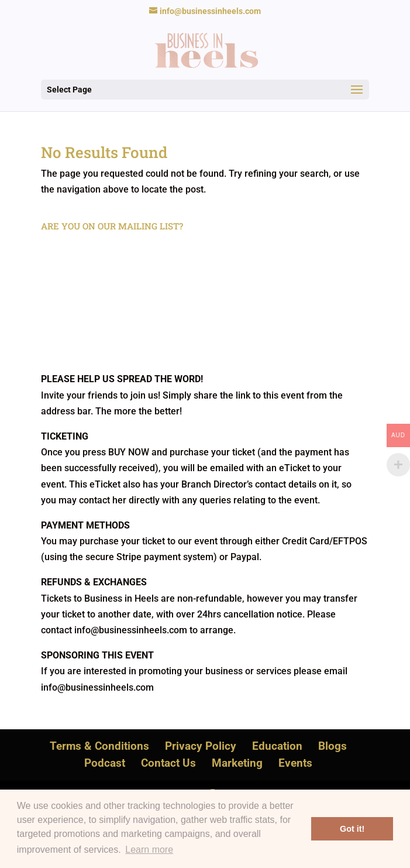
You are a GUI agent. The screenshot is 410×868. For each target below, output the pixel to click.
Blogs (333, 746)
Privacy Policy (201, 746)
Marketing (237, 763)
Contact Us (168, 763)
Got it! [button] (352, 829)
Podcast (105, 763)
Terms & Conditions (99, 746)
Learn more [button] (149, 850)
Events (295, 763)
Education (277, 746)
